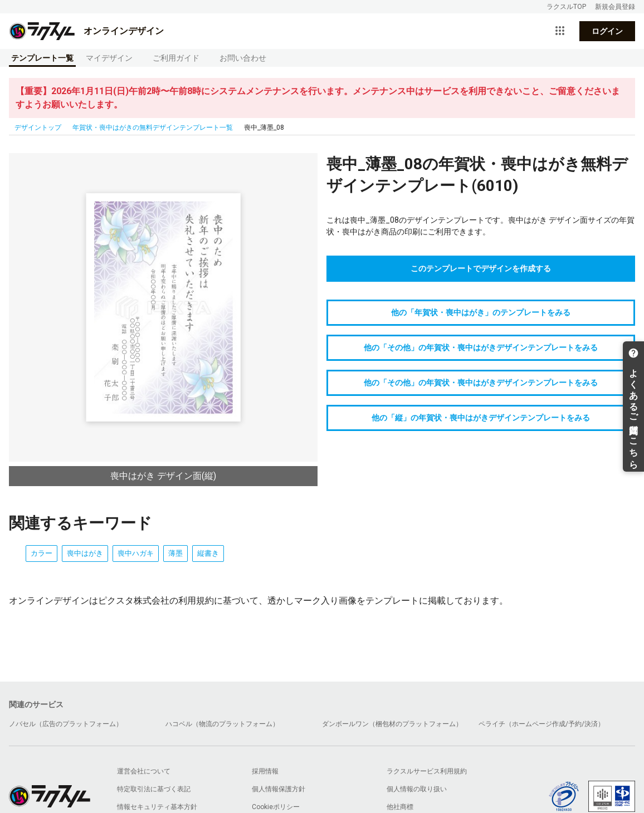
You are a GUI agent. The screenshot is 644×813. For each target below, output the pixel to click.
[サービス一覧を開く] (560, 31)
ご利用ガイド (176, 58)
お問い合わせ (243, 58)
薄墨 (175, 553)
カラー (42, 553)
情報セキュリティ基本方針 (157, 807)
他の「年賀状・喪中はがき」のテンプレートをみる (481, 312)
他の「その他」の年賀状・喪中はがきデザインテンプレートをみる (481, 347)
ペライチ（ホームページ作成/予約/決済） (541, 724)
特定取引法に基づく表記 (154, 789)
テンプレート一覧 (42, 58)
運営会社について (144, 771)
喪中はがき (85, 553)
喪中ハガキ (136, 553)
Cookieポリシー (276, 807)
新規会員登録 (615, 7)
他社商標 (400, 807)
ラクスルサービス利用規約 (427, 771)
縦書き (208, 553)
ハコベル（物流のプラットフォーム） (222, 724)
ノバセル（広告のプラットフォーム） (66, 724)
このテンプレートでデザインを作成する (481, 268)
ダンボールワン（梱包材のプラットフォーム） (392, 724)
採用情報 (265, 771)
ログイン (607, 31)
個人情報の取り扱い (417, 789)
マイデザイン (109, 58)
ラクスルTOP (566, 7)
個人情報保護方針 (279, 789)
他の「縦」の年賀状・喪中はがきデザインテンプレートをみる (481, 418)
